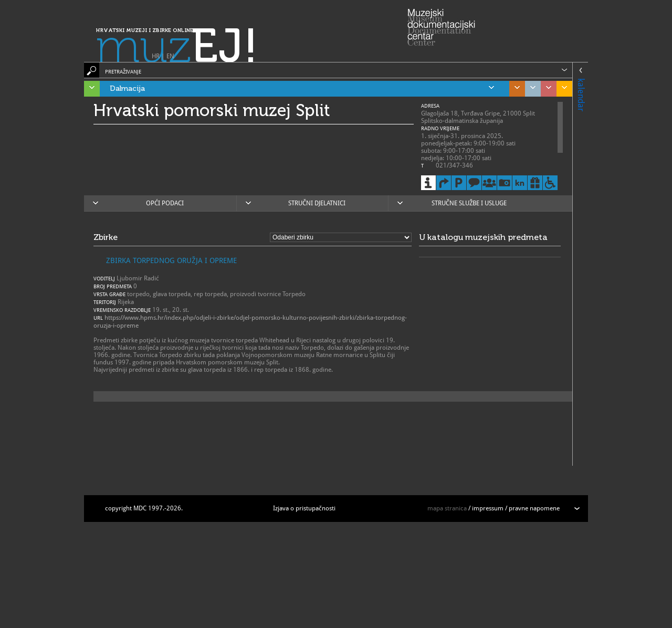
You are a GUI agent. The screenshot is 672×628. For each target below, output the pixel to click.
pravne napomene (534, 508)
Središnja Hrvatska (514, 89)
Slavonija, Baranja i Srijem (562, 89)
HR (156, 56)
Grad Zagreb (530, 89)
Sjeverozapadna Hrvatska (546, 89)
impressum (488, 508)
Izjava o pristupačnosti (304, 508)
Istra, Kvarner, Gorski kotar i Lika (89, 89)
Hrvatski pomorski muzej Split (212, 110)
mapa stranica (447, 508)
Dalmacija (302, 89)
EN (170, 56)
